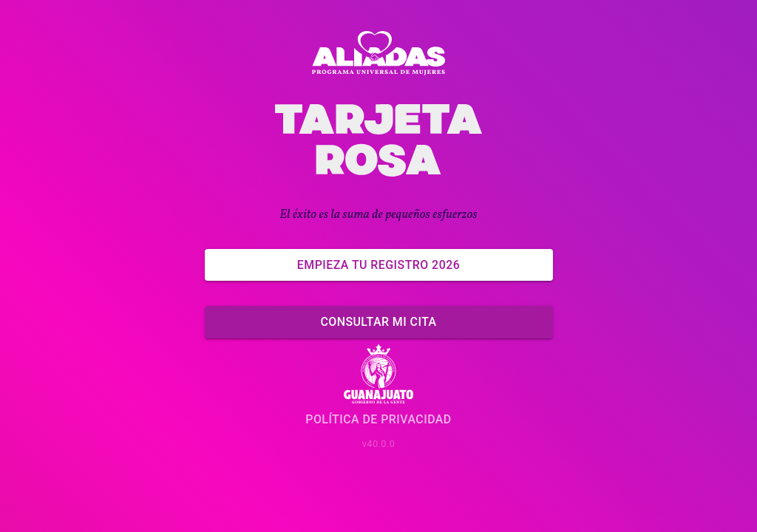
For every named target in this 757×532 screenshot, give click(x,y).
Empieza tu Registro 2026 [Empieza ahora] (379, 265)
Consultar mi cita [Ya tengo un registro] (379, 322)
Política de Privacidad (378, 420)
